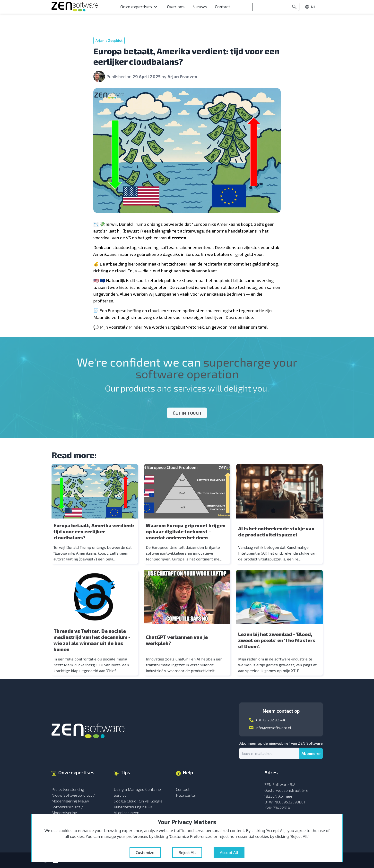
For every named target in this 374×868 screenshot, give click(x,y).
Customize (145, 852)
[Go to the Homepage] (75, 7)
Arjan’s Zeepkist (109, 40)
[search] (276, 7)
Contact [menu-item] (222, 7)
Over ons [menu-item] (176, 7)
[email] (269, 753)
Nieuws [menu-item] (200, 7)
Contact (183, 789)
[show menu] (313, 7)
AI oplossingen (126, 813)
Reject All (187, 852)
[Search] (294, 7)
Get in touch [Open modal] (187, 409)
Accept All (229, 852)
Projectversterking (68, 789)
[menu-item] (140, 7)
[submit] (311, 753)
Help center (186, 795)
